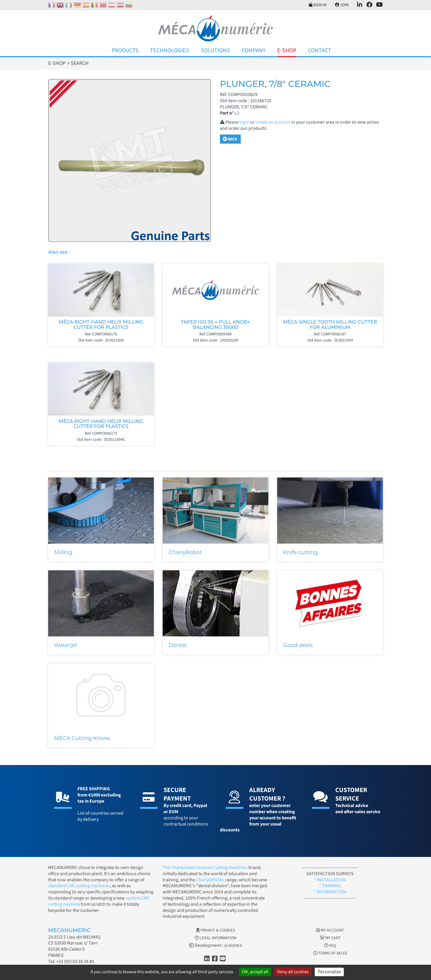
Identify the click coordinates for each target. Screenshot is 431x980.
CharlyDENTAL (211, 880)
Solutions (215, 51)
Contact (320, 51)
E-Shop (287, 51)
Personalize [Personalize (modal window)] (329, 972)
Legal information (215, 938)
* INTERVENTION (330, 892)
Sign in (318, 5)
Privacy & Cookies (215, 930)
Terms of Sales (330, 953)
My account (330, 930)
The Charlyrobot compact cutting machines (205, 868)
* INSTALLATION (330, 880)
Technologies (170, 51)
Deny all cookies (293, 972)
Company (254, 51)
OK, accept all (255, 972)
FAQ (330, 946)
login (244, 122)
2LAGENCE (233, 946)
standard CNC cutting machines (79, 886)
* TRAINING (330, 886)
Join (342, 5)
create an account (273, 122)
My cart (330, 938)
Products (125, 51)
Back (230, 139)
